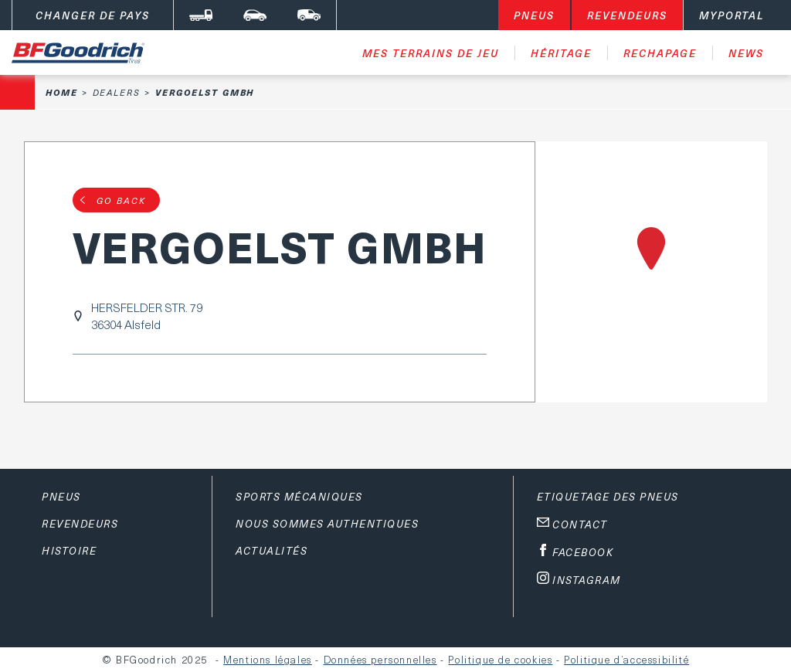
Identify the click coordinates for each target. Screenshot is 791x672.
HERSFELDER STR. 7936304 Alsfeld (147, 316)
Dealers (117, 92)
